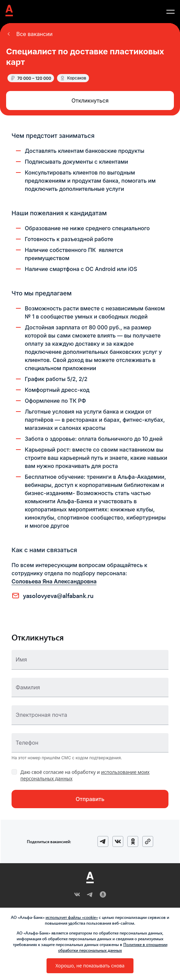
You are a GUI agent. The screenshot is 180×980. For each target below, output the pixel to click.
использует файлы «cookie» (72, 917)
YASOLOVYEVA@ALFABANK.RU (58, 596)
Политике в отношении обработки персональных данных (113, 947)
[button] (29, 34)
